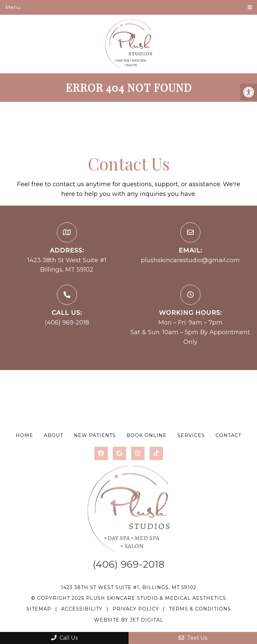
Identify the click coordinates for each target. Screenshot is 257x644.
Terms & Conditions (200, 609)
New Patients (95, 435)
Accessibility (82, 609)
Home (24, 435)
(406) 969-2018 (67, 323)
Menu (13, 7)
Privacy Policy (137, 609)
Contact (228, 435)
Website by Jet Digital (129, 620)
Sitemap (39, 609)
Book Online (147, 435)
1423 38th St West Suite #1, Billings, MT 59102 (129, 587)
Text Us (193, 638)
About (53, 435)
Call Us (64, 638)
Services (191, 435)
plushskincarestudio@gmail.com (190, 260)
